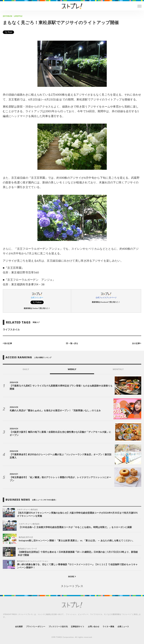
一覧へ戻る (72, 343)
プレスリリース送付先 (58, 626)
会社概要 (19, 626)
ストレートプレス (72, 586)
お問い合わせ (94, 626)
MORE (72, 577)
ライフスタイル (11, 329)
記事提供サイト (78, 626)
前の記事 (7, 343)
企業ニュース (123, 626)
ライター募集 (108, 626)
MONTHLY (118, 369)
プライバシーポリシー (36, 626)
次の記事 (137, 343)
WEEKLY (72, 369)
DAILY (26, 369)
